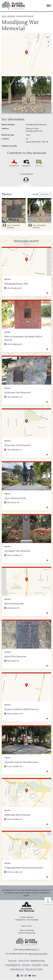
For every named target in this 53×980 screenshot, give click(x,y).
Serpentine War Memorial (17, 392)
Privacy (45, 965)
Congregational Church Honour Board (24, 868)
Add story (39, 166)
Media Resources (17, 969)
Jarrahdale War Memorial (17, 551)
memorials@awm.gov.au (29, 949)
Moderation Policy (37, 961)
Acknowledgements (13, 965)
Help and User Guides (34, 969)
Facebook (18, 976)
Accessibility (36, 965)
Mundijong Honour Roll (16, 284)
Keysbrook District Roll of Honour (22, 709)
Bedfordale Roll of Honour (18, 815)
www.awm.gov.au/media (38, 954)
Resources (13, 961)
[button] (49, 6)
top (48, 902)
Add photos (26, 166)
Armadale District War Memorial (21, 762)
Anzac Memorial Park (15, 498)
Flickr (34, 976)
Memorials (11, 16)
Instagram (26, 976)
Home (4, 16)
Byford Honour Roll (14, 604)
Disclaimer (26, 965)
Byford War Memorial (15, 656)
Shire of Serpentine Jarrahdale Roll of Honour (23, 338)
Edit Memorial (14, 166)
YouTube (30, 976)
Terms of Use (23, 961)
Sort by (35, 194)
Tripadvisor (22, 976)
